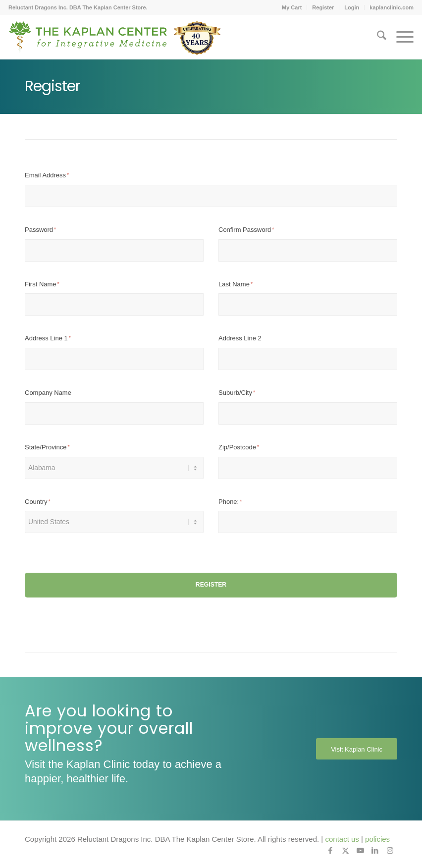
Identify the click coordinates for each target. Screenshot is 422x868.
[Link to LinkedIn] (375, 851)
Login (352, 7)
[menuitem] (292, 7)
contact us (342, 839)
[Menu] (400, 37)
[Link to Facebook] (330, 851)
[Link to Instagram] (390, 851)
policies (377, 839)
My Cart (292, 7)
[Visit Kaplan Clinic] (357, 749)
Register (323, 7)
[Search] (377, 37)
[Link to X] (345, 851)
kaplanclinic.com (392, 7)
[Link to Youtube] (360, 851)
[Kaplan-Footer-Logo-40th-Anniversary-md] (115, 41)
